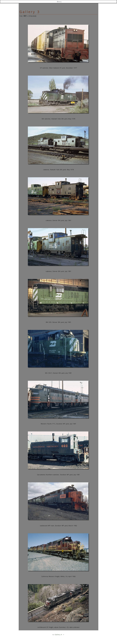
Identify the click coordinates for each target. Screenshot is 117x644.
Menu (59, 2)
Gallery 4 (58, 635)
